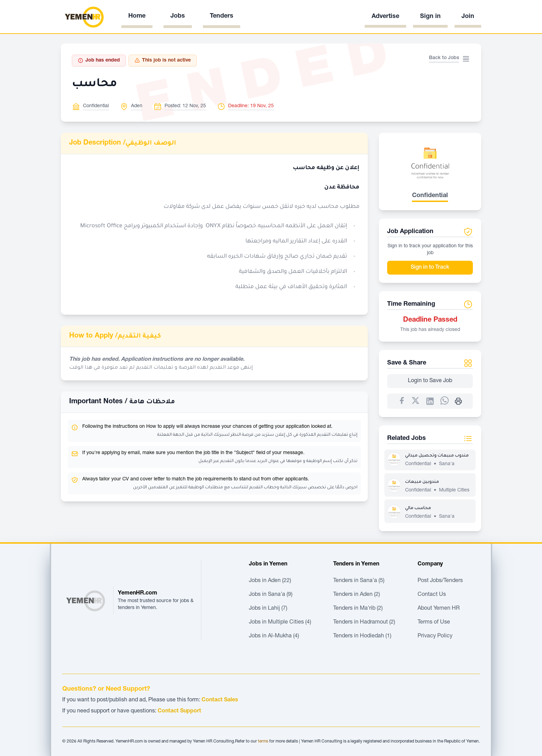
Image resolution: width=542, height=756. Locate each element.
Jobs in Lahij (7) (268, 609)
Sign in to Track (430, 268)
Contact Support (179, 711)
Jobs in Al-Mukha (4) (274, 636)
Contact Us (432, 595)
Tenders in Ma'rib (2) (358, 609)
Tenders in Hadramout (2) (364, 623)
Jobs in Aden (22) (270, 581)
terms (263, 741)
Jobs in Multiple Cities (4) (280, 623)
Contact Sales (220, 700)
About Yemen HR (439, 609)
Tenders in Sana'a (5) (359, 581)
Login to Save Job (430, 381)
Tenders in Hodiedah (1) (362, 636)
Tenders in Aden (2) (357, 595)
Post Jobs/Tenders (440, 581)
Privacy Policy (435, 636)
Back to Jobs (444, 58)
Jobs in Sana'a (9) (271, 595)
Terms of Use (434, 623)
